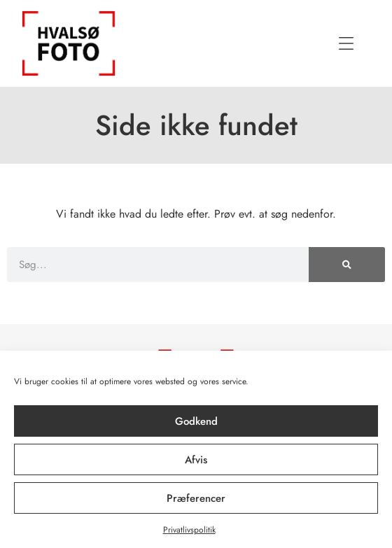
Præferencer (196, 498)
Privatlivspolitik (189, 530)
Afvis (196, 460)
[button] (346, 43)
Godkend (196, 421)
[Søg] (347, 265)
